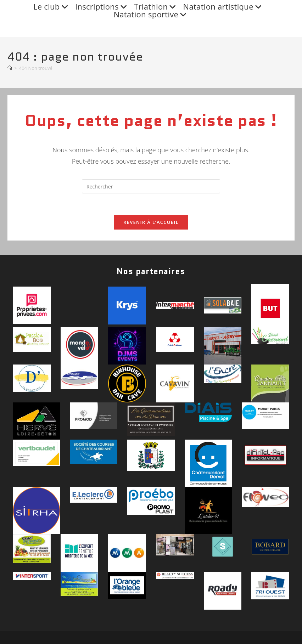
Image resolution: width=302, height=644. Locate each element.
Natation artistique (223, 7)
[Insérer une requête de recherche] (151, 186)
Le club (52, 7)
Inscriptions (102, 7)
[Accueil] (10, 68)
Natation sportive (151, 15)
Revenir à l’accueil (151, 222)
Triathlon (156, 7)
